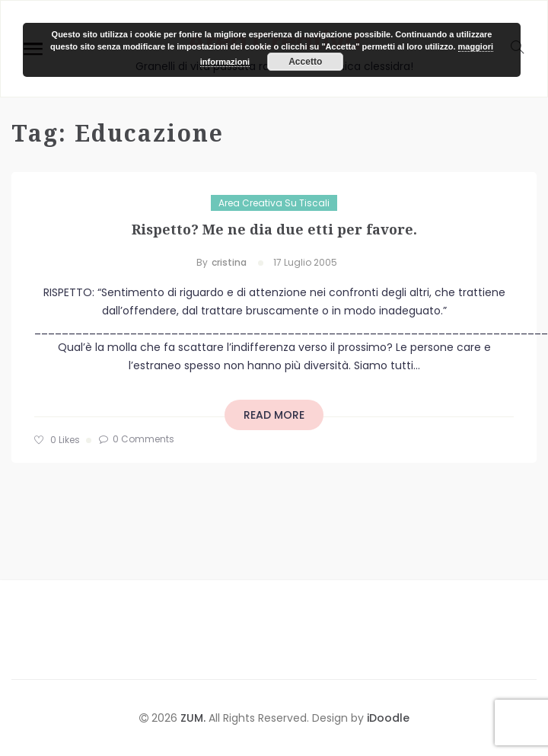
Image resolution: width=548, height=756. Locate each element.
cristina (229, 262)
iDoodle (387, 718)
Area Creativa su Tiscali (274, 203)
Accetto (305, 62)
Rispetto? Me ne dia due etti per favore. (274, 229)
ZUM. (194, 718)
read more (274, 415)
